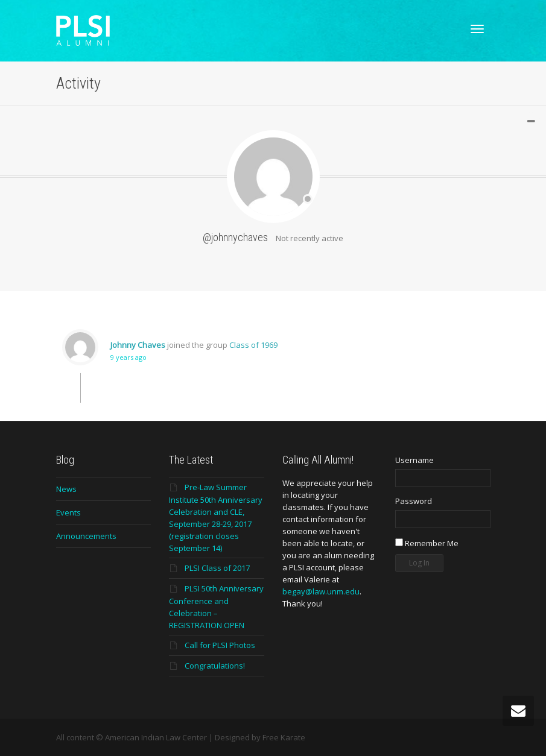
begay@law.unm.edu (321, 591)
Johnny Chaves (138, 345)
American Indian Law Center (156, 737)
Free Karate (284, 737)
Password (414, 501)
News (66, 489)
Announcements (86, 536)
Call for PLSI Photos (220, 645)
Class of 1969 (253, 345)
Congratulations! (215, 666)
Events (68, 512)
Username (414, 460)
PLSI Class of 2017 (217, 568)
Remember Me (427, 543)
